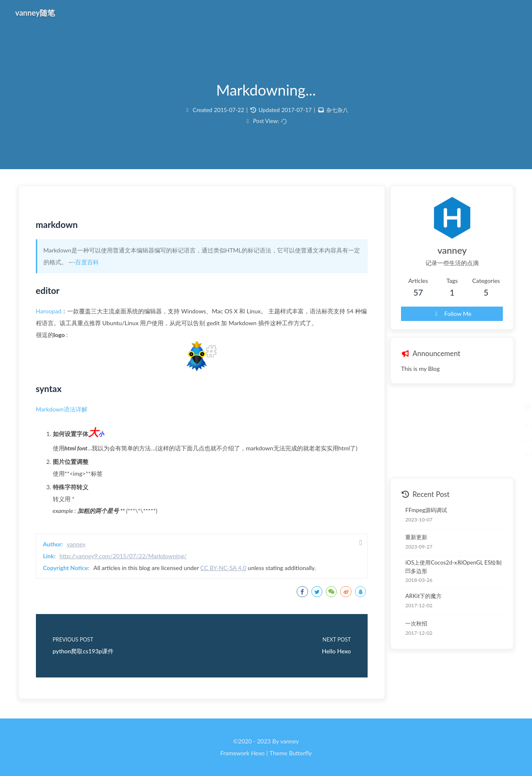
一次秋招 (416, 623)
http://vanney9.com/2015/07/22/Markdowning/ (123, 556)
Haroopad (49, 311)
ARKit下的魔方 (423, 596)
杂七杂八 (337, 110)
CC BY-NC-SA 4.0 (223, 568)
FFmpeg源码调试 (426, 510)
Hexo (258, 753)
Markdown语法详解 (62, 409)
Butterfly (300, 753)
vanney (76, 544)
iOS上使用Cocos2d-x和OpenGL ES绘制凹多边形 (453, 567)
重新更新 (416, 537)
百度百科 (87, 262)
